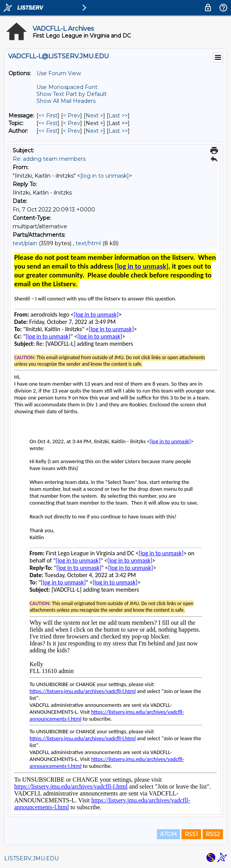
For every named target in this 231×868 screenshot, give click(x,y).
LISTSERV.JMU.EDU (31, 858)
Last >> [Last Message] (118, 116)
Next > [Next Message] (94, 116)
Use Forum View (59, 73)
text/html (88, 243)
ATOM (168, 834)
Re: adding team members (49, 159)
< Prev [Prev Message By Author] (72, 131)
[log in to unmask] (105, 176)
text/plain (25, 243)
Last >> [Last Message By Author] (118, 131)
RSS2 (213, 834)
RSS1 (191, 834)
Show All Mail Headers (66, 101)
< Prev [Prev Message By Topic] (72, 123)
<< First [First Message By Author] (48, 131)
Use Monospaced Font (67, 87)
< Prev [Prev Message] (72, 116)
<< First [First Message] (48, 116)
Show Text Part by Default (72, 94)
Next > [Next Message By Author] (94, 131)
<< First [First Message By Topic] (48, 123)
